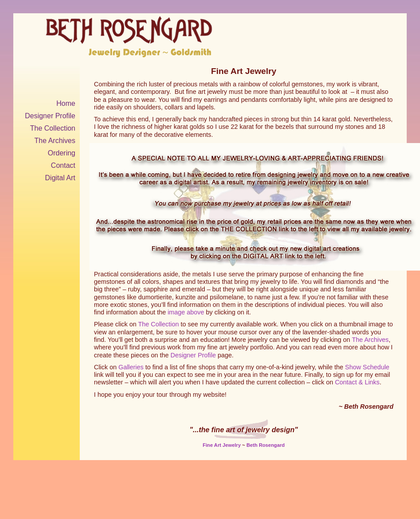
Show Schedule (367, 367)
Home (66, 103)
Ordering (62, 153)
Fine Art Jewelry (222, 445)
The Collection (53, 128)
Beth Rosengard (265, 445)
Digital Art (60, 178)
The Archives (55, 141)
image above (186, 312)
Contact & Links (357, 382)
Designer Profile (50, 116)
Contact (63, 165)
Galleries (131, 367)
